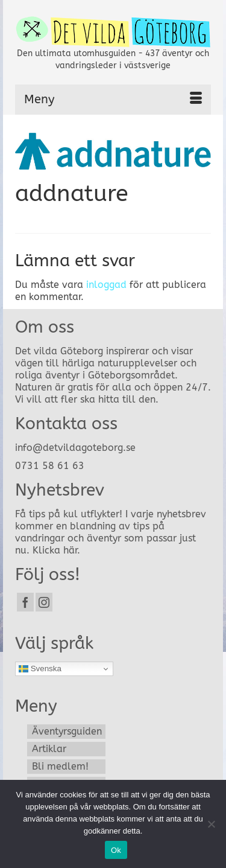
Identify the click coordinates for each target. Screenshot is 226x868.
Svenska (40, 669)
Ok (116, 850)
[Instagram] (44, 602)
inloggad (106, 285)
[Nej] (211, 824)
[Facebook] (25, 602)
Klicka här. (56, 550)
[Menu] (113, 100)
